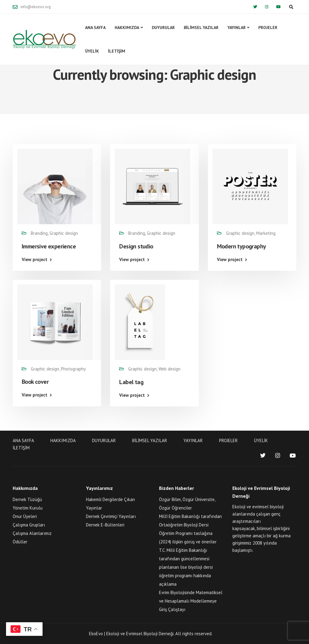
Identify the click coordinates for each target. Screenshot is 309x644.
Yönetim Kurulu (28, 508)
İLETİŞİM (117, 51)
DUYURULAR (163, 28)
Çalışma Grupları (29, 525)
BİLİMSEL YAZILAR (201, 28)
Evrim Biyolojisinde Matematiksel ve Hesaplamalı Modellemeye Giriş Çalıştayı (191, 601)
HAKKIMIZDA (127, 28)
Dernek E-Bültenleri (105, 525)
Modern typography (242, 246)
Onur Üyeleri (25, 516)
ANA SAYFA (95, 28)
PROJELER (268, 28)
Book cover (35, 382)
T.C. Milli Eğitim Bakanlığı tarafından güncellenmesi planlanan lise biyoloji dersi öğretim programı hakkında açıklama (186, 567)
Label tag (131, 382)
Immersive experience (49, 246)
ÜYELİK (92, 51)
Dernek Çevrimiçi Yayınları (111, 516)
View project (35, 259)
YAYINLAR (237, 28)
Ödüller (20, 542)
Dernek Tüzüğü (27, 499)
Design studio (136, 246)
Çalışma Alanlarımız (32, 533)
